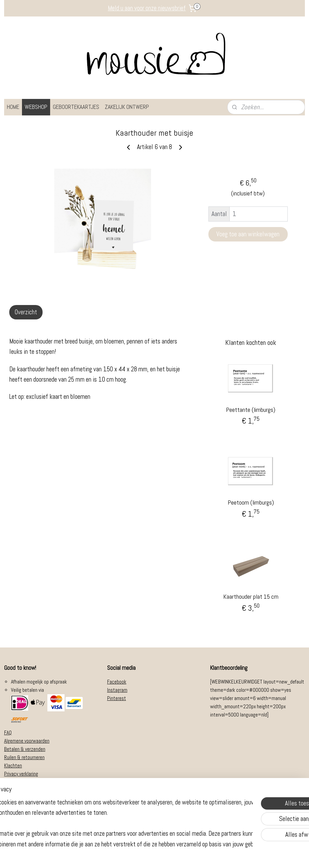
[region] (109, 822)
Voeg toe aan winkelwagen (248, 234)
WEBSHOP (36, 107)
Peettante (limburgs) (251, 410)
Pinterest (117, 698)
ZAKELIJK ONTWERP (127, 107)
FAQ (8, 732)
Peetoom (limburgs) (251, 502)
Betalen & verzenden (25, 749)
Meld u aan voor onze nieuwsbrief (147, 8)
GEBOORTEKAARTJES (76, 107)
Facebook (117, 682)
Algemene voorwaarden (27, 741)
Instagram (117, 690)
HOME (13, 107)
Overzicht (26, 312)
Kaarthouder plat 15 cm (251, 596)
